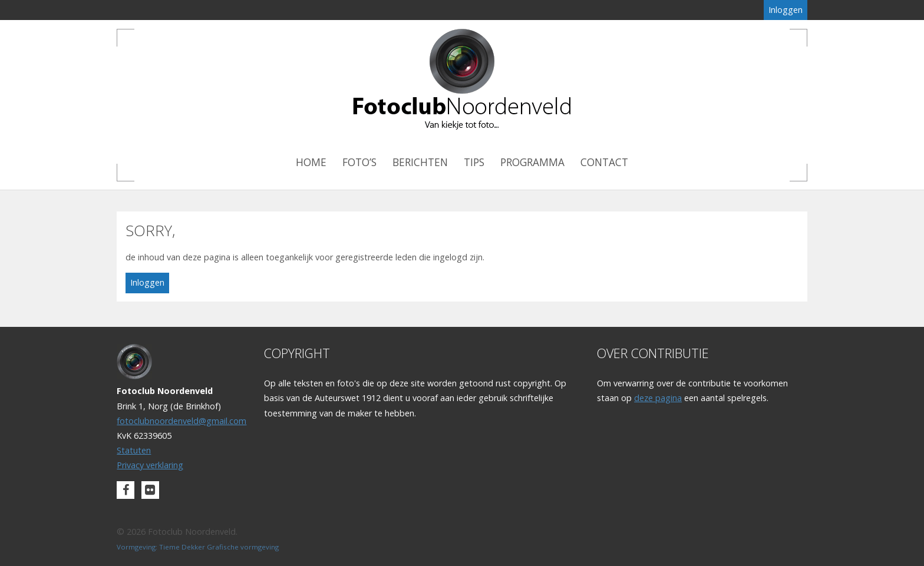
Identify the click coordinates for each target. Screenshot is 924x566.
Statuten (134, 450)
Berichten (420, 162)
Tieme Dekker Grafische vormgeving (219, 547)
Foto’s (359, 162)
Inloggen (786, 10)
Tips (474, 162)
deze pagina (658, 398)
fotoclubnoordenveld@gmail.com (181, 421)
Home (311, 162)
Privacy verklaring (150, 465)
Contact (604, 162)
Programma (532, 162)
